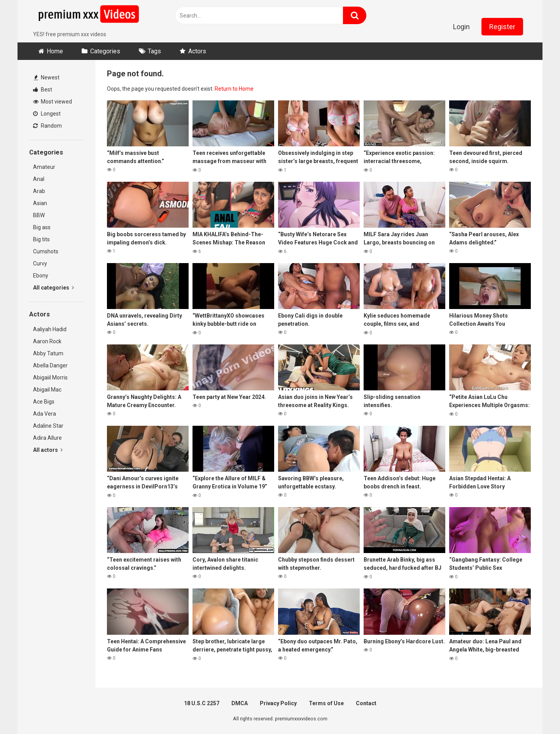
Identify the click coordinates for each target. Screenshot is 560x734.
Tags (154, 51)
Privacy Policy (278, 703)
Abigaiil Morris (50, 378)
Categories (105, 51)
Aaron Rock (47, 341)
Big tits (41, 239)
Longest (47, 114)
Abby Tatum (48, 353)
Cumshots (46, 251)
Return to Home (234, 89)
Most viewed (52, 102)
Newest (47, 77)
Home (55, 51)
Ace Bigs (44, 402)
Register (502, 27)
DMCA (240, 703)
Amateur (44, 167)
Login (461, 27)
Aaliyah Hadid (50, 329)
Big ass (42, 227)
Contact (366, 703)
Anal (39, 179)
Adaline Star (48, 426)
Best (43, 90)
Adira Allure (47, 438)
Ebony (41, 276)
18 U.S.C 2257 (202, 703)
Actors (197, 51)
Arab (39, 191)
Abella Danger (50, 365)
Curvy (40, 263)
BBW (39, 215)
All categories (53, 288)
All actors (48, 450)
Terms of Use (326, 703)
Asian (40, 203)
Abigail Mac (47, 390)
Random (47, 126)
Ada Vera (45, 414)
